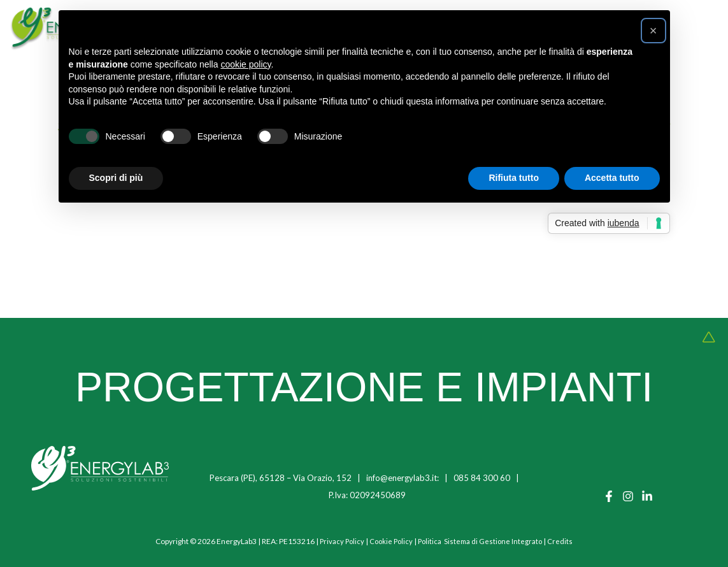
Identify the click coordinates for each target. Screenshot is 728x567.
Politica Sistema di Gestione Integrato (482, 541)
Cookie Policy (390, 541)
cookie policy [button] (246, 64)
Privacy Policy (339, 541)
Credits (564, 541)
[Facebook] (609, 496)
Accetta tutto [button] (612, 178)
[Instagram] (628, 496)
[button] (653, 31)
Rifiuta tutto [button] (514, 178)
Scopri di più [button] (116, 178)
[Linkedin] (647, 496)
